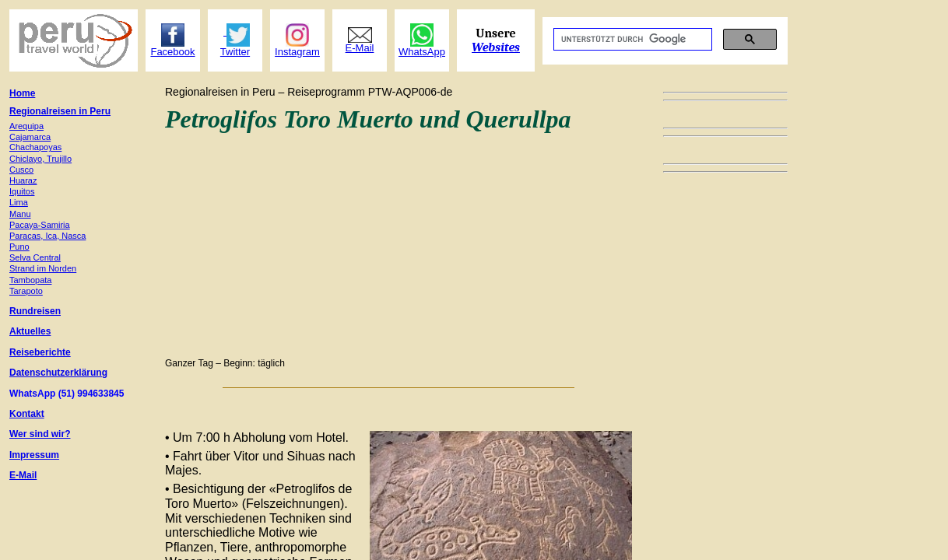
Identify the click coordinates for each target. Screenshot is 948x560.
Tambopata (30, 280)
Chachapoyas (35, 147)
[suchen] (631, 40)
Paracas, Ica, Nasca (47, 236)
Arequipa (26, 126)
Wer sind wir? (40, 434)
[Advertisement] (399, 243)
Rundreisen (35, 311)
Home (22, 93)
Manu (20, 214)
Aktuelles (30, 331)
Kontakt (27, 414)
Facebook (172, 52)
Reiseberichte (40, 352)
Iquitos (22, 191)
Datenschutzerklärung (58, 373)
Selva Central (35, 257)
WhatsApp (422, 52)
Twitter (235, 52)
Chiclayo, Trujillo (40, 159)
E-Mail (23, 475)
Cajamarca (30, 137)
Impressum (34, 455)
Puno (19, 247)
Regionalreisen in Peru (60, 111)
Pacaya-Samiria (40, 225)
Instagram (297, 52)
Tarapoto (26, 291)
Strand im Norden (43, 268)
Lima (19, 202)
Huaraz (23, 180)
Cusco (21, 170)
